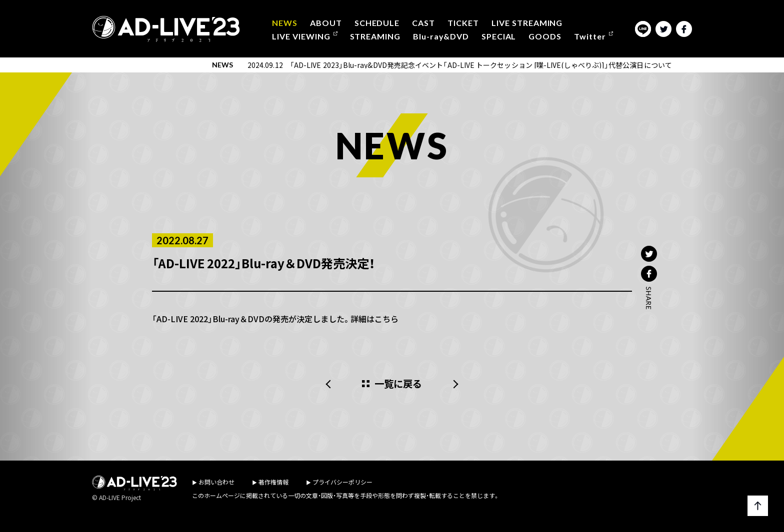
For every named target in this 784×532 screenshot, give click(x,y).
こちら (386, 319)
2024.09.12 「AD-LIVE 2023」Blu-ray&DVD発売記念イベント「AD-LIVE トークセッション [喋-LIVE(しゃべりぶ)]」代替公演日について (460, 65)
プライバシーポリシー (342, 482)
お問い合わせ (216, 482)
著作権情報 (273, 482)
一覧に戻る (398, 384)
